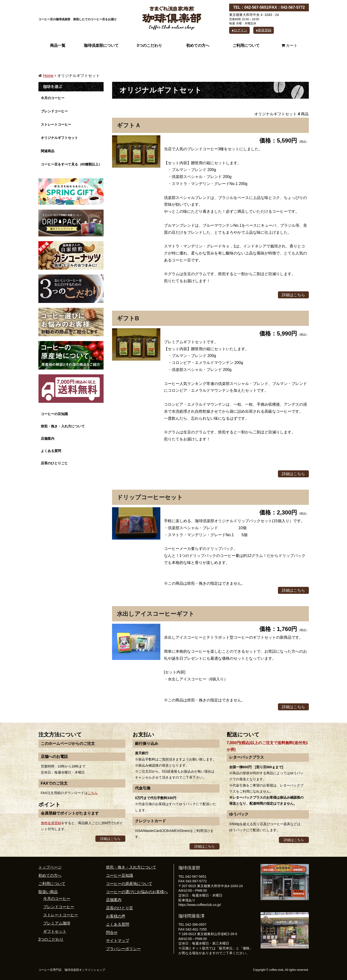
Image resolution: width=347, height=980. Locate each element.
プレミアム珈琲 (57, 923)
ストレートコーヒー (56, 124)
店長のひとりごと (54, 463)
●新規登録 (263, 30)
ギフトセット (55, 931)
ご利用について (246, 45)
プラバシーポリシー (123, 949)
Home (48, 76)
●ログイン (239, 30)
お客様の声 (116, 916)
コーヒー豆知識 (120, 875)
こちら (93, 793)
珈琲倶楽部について (101, 45)
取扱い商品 (48, 892)
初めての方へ (198, 45)
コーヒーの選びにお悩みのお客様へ (137, 892)
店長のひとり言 (120, 908)
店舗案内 (48, 439)
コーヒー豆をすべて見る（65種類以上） (71, 164)
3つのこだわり (149, 45)
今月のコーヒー (53, 98)
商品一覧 (58, 45)
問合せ (112, 933)
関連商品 (48, 151)
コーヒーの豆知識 (54, 414)
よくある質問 (51, 451)
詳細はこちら (293, 295)
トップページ (50, 867)
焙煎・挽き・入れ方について (63, 426)
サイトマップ (118, 941)
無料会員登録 (51, 823)
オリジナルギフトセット (59, 138)
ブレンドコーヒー (54, 111)
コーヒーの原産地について (129, 884)
